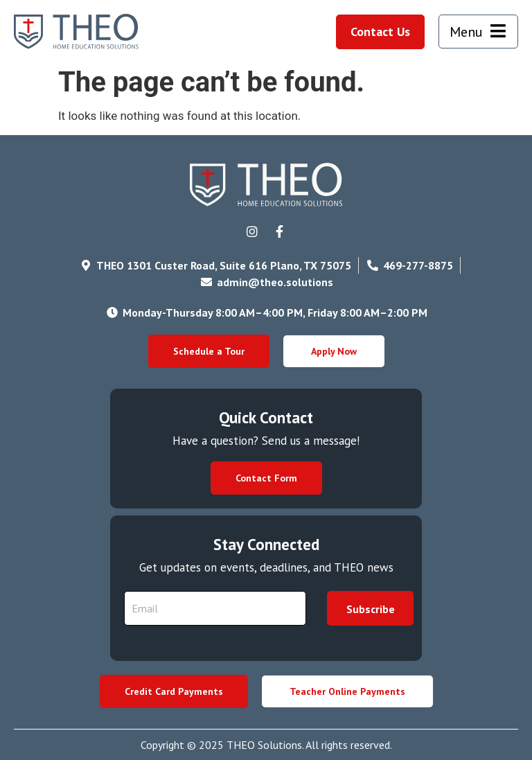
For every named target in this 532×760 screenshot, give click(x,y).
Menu (466, 32)
